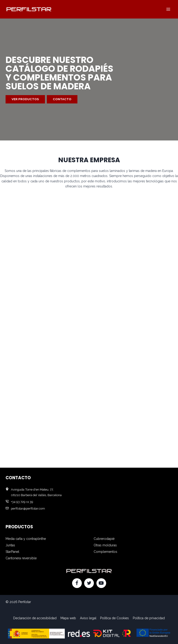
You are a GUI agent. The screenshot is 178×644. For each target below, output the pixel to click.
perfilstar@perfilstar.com (28, 508)
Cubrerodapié (104, 539)
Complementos (105, 552)
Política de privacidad (149, 618)
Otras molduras (105, 545)
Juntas (10, 545)
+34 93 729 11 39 (22, 502)
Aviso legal (88, 618)
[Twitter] (89, 583)
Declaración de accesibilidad (35, 618)
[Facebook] (77, 583)
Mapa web (68, 618)
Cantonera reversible (21, 558)
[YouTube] (101, 583)
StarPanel (12, 552)
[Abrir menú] (168, 9)
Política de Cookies (114, 618)
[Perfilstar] (29, 9)
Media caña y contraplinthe (26, 539)
